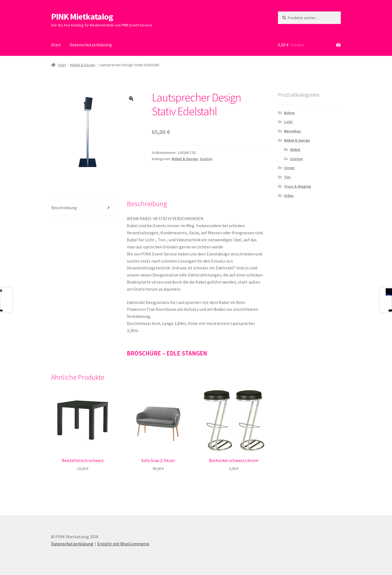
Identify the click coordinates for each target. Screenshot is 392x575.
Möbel (295, 150)
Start (56, 45)
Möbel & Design (83, 65)
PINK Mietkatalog (82, 17)
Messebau (292, 131)
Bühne (289, 113)
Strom (289, 168)
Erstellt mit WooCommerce (123, 544)
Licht (288, 122)
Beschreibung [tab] (64, 208)
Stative (206, 159)
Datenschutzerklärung (91, 45)
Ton (287, 177)
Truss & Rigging (297, 186)
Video (289, 196)
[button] (131, 99)
